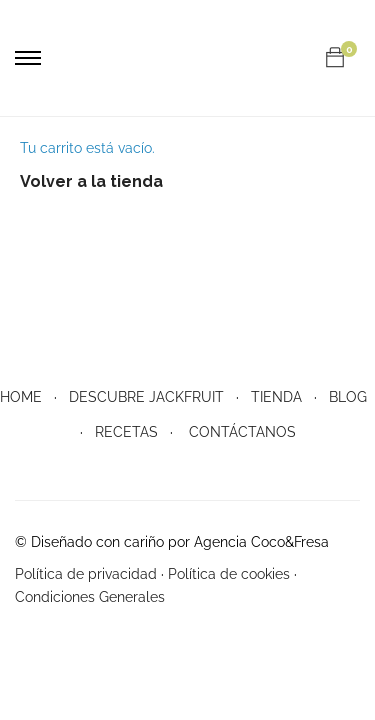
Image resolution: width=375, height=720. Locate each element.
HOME (21, 397)
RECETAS (126, 432)
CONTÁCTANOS (242, 432)
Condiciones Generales (90, 597)
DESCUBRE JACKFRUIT (146, 397)
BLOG (348, 397)
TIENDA (276, 397)
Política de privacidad (86, 574)
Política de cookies (229, 574)
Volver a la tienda (91, 181)
